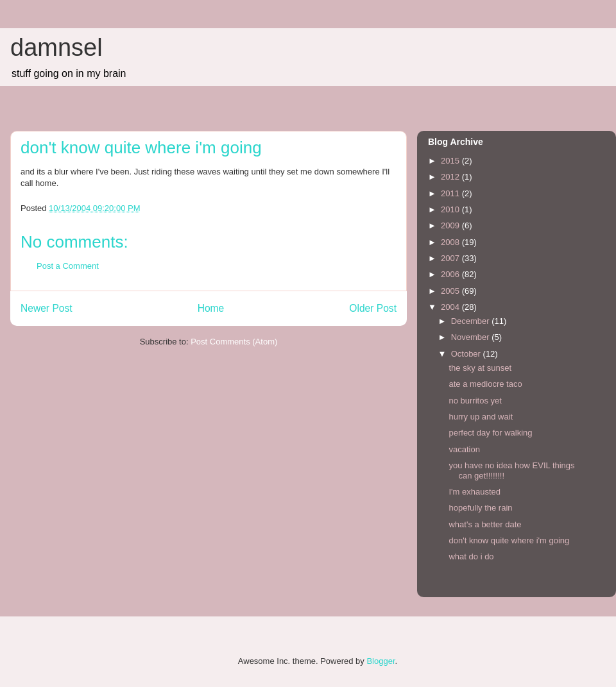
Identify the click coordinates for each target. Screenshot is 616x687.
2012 (451, 177)
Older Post (373, 308)
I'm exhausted (475, 492)
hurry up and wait (481, 417)
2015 (451, 161)
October (467, 354)
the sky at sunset (480, 368)
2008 (451, 242)
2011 (451, 193)
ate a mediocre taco (485, 384)
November (472, 337)
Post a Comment (68, 266)
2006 (451, 274)
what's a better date (485, 524)
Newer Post (47, 308)
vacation (464, 449)
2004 (451, 307)
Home (211, 308)
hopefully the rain (480, 508)
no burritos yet (475, 401)
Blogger (381, 661)
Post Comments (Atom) (234, 342)
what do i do (471, 556)
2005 (451, 291)
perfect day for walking (490, 433)
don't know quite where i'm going (509, 540)
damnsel (56, 47)
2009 (451, 225)
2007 (451, 258)
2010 (451, 209)
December (472, 321)
